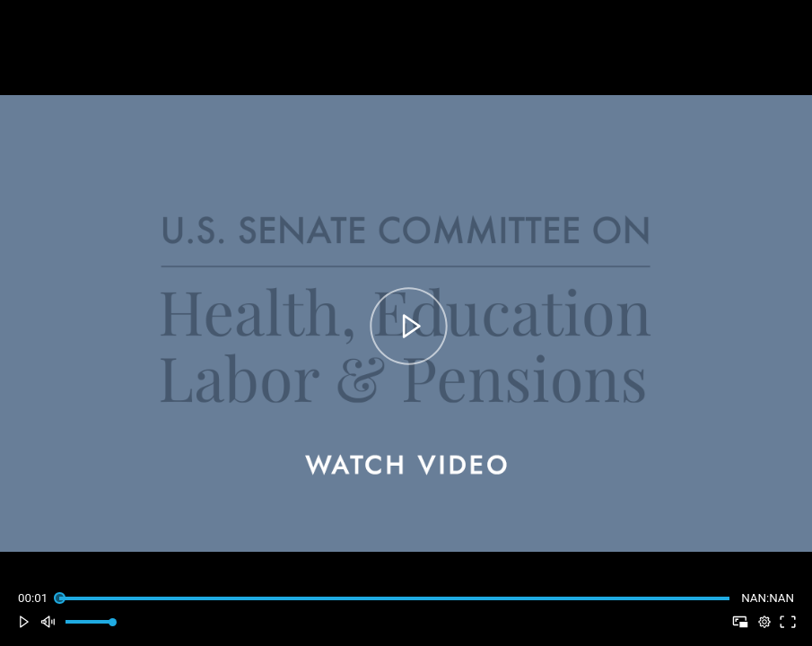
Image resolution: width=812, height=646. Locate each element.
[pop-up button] (764, 622)
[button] (24, 622)
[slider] (394, 598)
